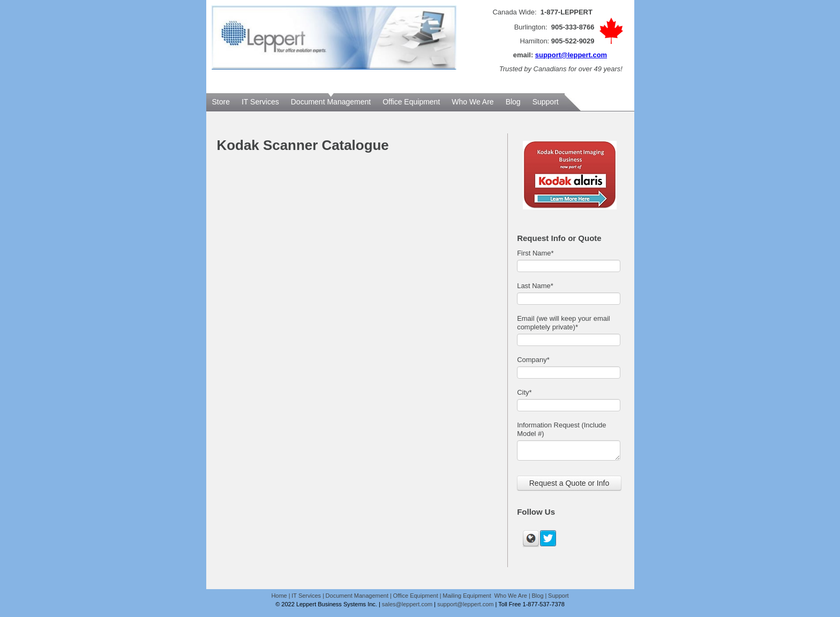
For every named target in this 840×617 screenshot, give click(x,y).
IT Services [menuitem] (260, 102)
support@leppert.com (571, 55)
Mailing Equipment (468, 596)
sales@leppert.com (407, 604)
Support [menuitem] (546, 102)
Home (279, 596)
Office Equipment (416, 596)
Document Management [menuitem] (331, 102)
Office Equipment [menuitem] (411, 102)
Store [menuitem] (221, 102)
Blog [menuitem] (513, 102)
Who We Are (511, 596)
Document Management (357, 596)
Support (558, 596)
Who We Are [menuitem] (472, 102)
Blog (538, 596)
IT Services (306, 596)
